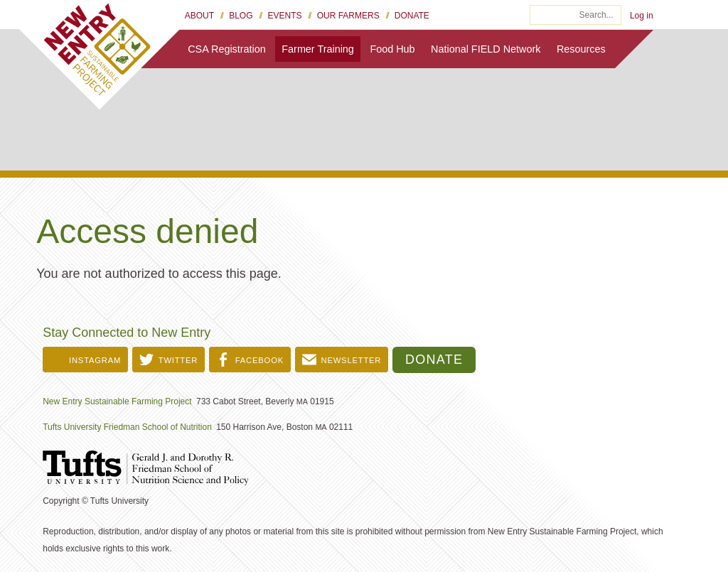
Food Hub (392, 49)
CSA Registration (227, 49)
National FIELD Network (486, 49)
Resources (581, 49)
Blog (241, 16)
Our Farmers (348, 16)
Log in (642, 16)
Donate (412, 16)
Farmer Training (318, 49)
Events (285, 16)
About (199, 16)
